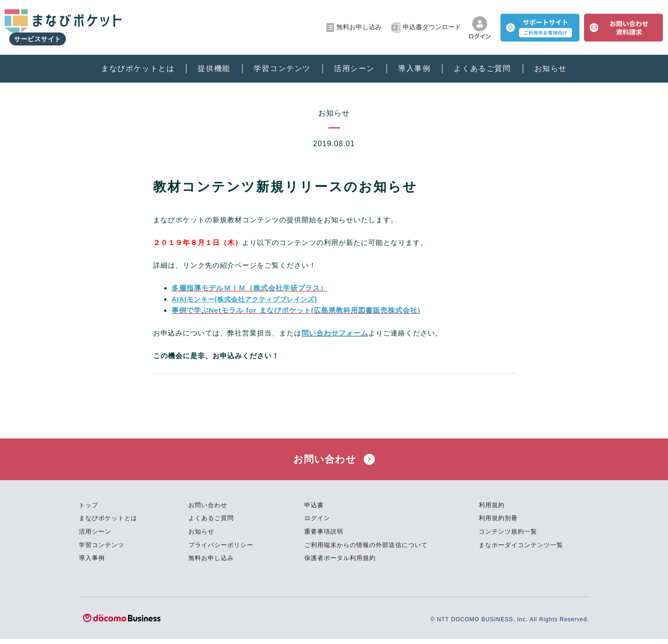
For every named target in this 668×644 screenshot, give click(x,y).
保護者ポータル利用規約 (340, 563)
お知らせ (551, 61)
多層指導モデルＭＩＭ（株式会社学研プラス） (250, 288)
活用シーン (354, 61)
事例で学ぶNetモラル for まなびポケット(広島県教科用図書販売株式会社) (296, 310)
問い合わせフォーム (335, 333)
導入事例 (414, 61)
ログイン (317, 524)
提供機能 (214, 61)
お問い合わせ (334, 462)
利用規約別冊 (498, 524)
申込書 (314, 511)
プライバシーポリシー (221, 550)
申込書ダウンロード (426, 23)
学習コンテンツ (282, 61)
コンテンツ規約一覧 (508, 537)
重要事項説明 (324, 537)
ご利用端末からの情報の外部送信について (366, 550)
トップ (89, 511)
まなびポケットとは (138, 61)
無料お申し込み (354, 23)
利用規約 (492, 511)
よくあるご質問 (482, 61)
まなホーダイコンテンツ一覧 (521, 550)
